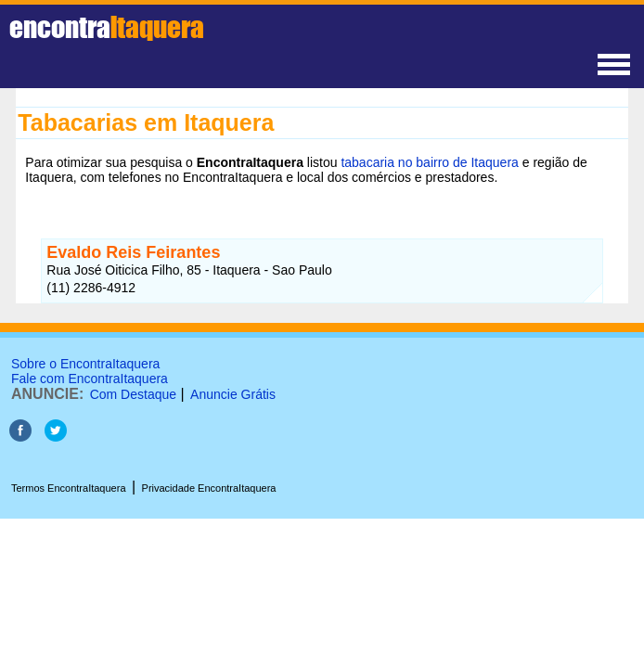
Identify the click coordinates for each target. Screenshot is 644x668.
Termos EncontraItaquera (69, 488)
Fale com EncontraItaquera (90, 379)
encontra (107, 27)
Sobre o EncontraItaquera (85, 364)
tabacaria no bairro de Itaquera (429, 162)
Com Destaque (133, 394)
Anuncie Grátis (233, 394)
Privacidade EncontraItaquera (209, 488)
